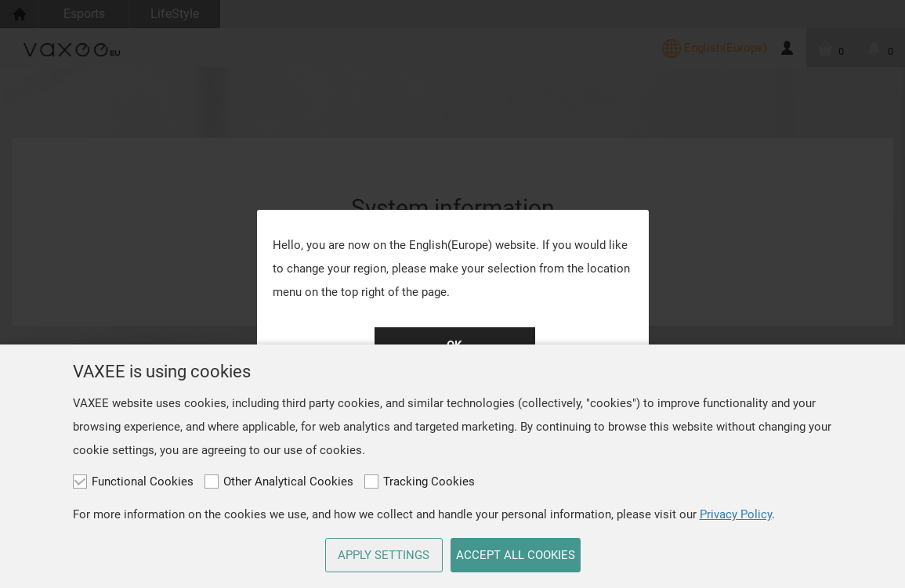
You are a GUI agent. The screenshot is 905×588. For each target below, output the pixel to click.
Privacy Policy (736, 514)
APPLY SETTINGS (384, 555)
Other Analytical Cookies (279, 482)
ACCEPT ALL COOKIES (516, 555)
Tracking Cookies (420, 482)
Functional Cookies (133, 482)
